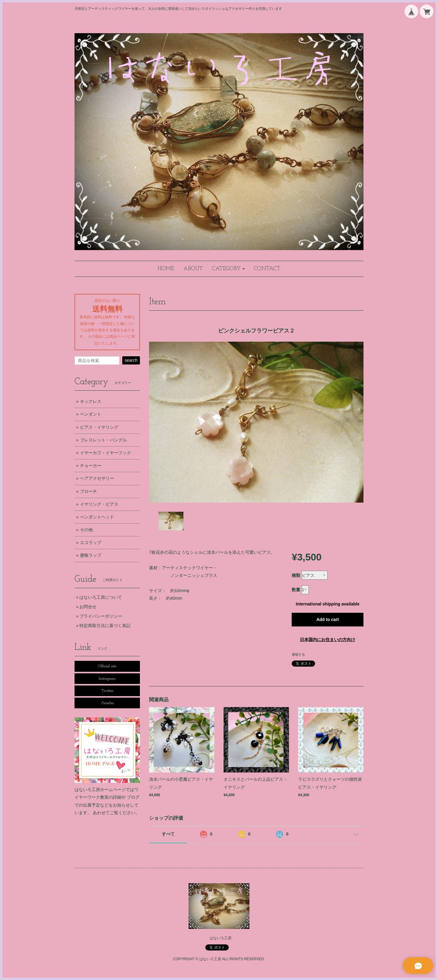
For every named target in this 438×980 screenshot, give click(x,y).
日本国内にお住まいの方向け (328, 640)
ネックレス (91, 401)
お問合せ (88, 607)
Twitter (107, 691)
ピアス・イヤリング (99, 427)
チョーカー (91, 466)
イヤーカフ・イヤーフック (106, 453)
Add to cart (328, 619)
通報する (298, 654)
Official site (107, 666)
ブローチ (89, 491)
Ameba (107, 703)
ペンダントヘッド (97, 517)
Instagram (107, 679)
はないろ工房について (101, 597)
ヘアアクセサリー (97, 478)
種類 (296, 575)
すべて (168, 834)
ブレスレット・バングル (103, 440)
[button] (228, 269)
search (131, 360)
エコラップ (91, 542)
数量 (296, 590)
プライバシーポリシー (101, 616)
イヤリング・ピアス (99, 504)
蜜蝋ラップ (91, 555)
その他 (86, 530)
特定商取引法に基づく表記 (105, 626)
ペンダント (91, 414)
